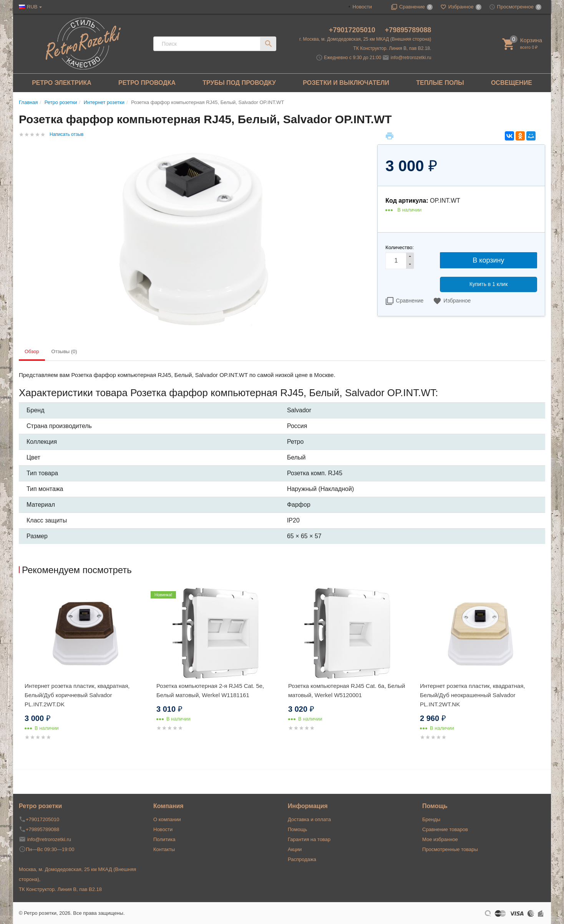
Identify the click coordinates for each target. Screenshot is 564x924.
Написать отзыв (66, 134)
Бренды (431, 819)
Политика (164, 839)
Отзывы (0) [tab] (64, 351)
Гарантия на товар (309, 839)
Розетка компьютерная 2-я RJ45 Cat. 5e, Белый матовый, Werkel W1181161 (210, 690)
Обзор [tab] (32, 351)
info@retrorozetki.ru (411, 58)
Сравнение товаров (445, 829)
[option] (85, 673)
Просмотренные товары (450, 849)
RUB (32, 7)
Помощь (297, 829)
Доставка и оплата (309, 819)
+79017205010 (353, 30)
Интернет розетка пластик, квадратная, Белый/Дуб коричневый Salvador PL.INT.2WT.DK (77, 695)
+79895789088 (408, 30)
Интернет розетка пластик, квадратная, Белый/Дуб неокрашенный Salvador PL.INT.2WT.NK (472, 695)
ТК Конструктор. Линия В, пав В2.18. (392, 48)
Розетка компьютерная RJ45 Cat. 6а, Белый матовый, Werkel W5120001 (347, 690)
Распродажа (302, 859)
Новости (362, 7)
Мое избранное (440, 839)
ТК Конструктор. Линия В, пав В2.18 (60, 889)
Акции (295, 849)
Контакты (164, 849)
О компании (167, 819)
